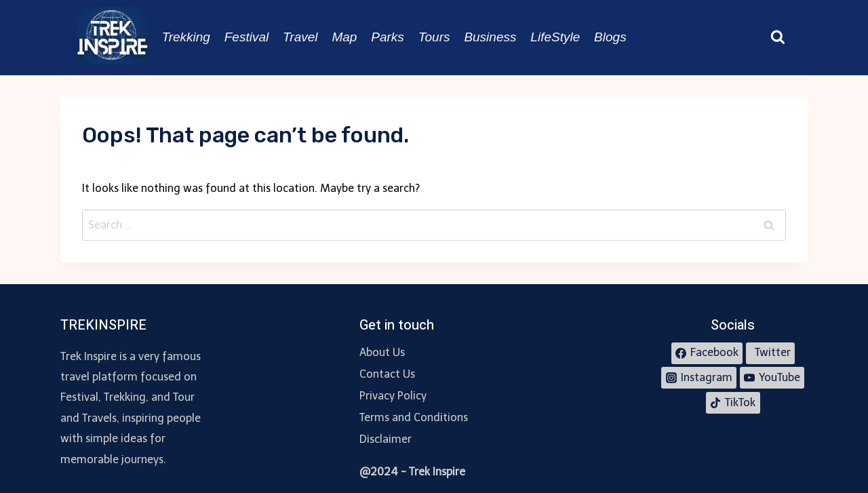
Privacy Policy (393, 396)
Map (344, 37)
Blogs (610, 37)
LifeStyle (555, 37)
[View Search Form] (778, 37)
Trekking (185, 37)
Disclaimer (386, 439)
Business (490, 37)
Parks (388, 37)
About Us (382, 352)
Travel (300, 37)
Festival (246, 37)
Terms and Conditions (414, 417)
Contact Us (387, 374)
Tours (434, 37)
